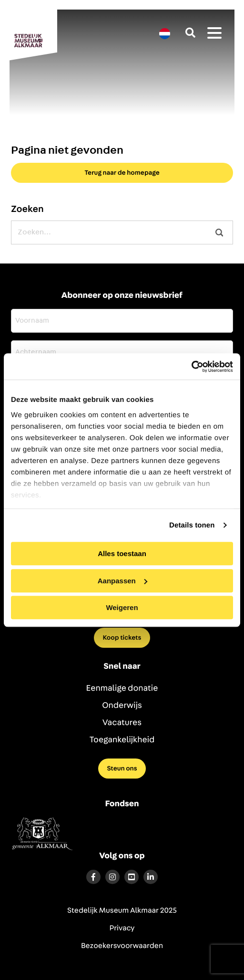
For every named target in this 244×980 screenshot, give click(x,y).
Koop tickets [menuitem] (122, 638)
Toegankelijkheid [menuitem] (122, 740)
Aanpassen (122, 581)
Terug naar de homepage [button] (122, 173)
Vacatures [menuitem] (122, 723)
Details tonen (192, 525)
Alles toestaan (122, 553)
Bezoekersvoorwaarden (122, 946)
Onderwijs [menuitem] (122, 706)
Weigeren (122, 607)
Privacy (122, 928)
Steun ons (122, 769)
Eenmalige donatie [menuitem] (122, 688)
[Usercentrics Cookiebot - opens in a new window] (191, 367)
